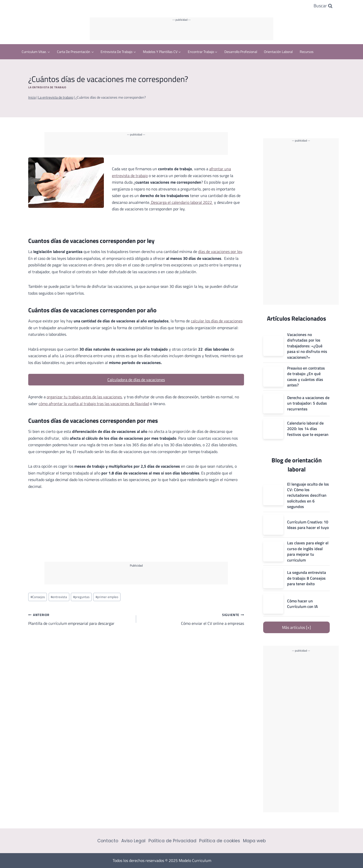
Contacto (108, 841)
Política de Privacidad (172, 841)
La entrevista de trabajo (47, 87)
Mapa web (254, 841)
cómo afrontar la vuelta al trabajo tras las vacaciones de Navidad (94, 404)
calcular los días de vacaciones (217, 321)
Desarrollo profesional (241, 52)
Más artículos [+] (296, 627)
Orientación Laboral (278, 52)
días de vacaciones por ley (220, 251)
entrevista (59, 597)
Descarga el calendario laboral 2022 (181, 202)
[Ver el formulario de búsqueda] (323, 6)
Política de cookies (220, 841)
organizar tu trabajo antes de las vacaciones (84, 397)
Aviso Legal (133, 841)
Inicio (32, 97)
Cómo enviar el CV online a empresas (192, 619)
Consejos (38, 597)
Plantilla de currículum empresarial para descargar (80, 619)
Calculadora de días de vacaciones (136, 380)
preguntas (81, 597)
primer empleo (107, 597)
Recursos (307, 52)
